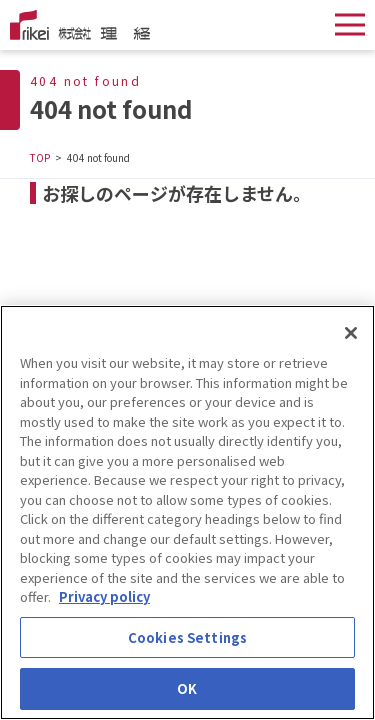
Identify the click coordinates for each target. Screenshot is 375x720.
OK (187, 690)
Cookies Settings (187, 638)
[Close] (351, 334)
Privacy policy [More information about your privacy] (104, 597)
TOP (40, 157)
